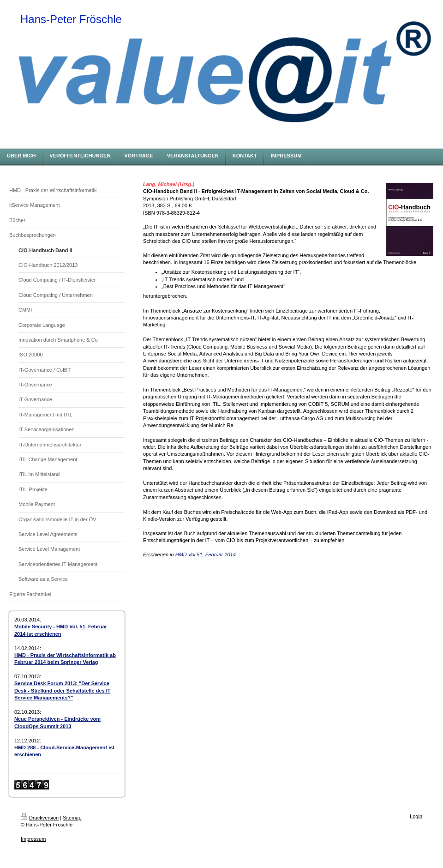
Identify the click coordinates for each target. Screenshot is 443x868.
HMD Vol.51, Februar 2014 (206, 555)
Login (416, 816)
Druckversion (40, 818)
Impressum (33, 839)
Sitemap (72, 818)
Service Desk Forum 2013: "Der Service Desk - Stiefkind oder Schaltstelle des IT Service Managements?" (62, 690)
